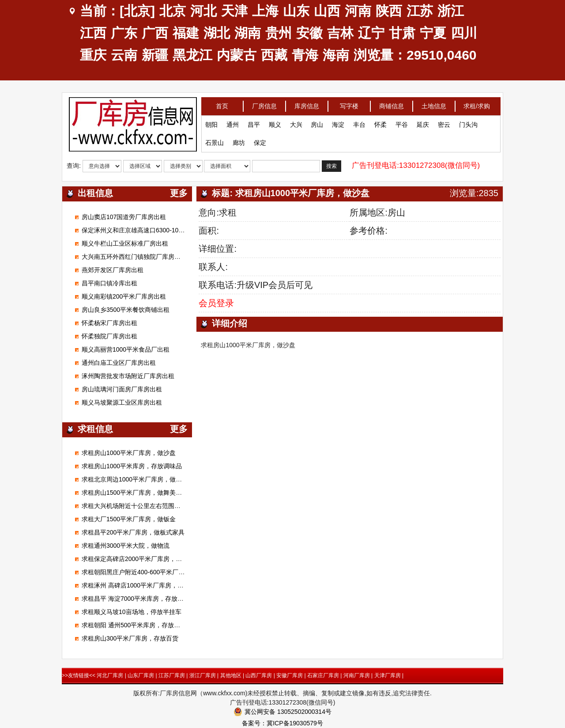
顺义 (275, 121)
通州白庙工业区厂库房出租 (119, 363)
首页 (222, 103)
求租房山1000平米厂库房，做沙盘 (129, 453)
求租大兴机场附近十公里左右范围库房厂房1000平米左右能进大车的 (175, 506)
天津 (234, 11)
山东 (296, 11)
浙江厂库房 (203, 675)
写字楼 (349, 103)
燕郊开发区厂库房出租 (113, 270)
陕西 (389, 11)
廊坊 (239, 140)
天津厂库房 (388, 675)
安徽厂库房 (290, 675)
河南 (358, 11)
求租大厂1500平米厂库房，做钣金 (129, 519)
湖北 (217, 33)
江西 (93, 33)
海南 (336, 55)
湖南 (248, 33)
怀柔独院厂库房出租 (109, 336)
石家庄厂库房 (323, 675)
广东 (124, 33)
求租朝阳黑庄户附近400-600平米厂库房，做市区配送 (155, 572)
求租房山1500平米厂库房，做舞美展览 (135, 493)
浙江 (451, 11)
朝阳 (211, 121)
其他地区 (231, 675)
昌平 (254, 121)
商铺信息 (392, 103)
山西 (327, 11)
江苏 (420, 11)
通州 (233, 121)
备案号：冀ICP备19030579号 (282, 723)
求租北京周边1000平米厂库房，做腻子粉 (138, 479)
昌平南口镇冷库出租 (109, 283)
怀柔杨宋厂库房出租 (109, 323)
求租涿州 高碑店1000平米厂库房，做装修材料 (145, 585)
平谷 (402, 121)
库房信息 (307, 103)
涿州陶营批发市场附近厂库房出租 (128, 376)
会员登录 (216, 303)
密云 (444, 121)
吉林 (340, 33)
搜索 (331, 163)
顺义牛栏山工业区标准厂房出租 (125, 243)
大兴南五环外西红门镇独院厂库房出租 (134, 257)
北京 (173, 11)
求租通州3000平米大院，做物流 (126, 546)
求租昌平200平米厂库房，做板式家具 (133, 532)
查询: (74, 163)
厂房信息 (264, 103)
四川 (464, 33)
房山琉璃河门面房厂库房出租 (122, 389)
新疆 (155, 55)
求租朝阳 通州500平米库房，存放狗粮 (134, 625)
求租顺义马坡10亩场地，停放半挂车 (132, 612)
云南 (124, 55)
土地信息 (434, 103)
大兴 (296, 121)
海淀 (338, 121)
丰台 (359, 121)
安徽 (309, 33)
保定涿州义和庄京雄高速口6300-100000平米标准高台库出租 (165, 230)
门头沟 (468, 121)
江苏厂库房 (172, 675)
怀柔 (380, 121)
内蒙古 (237, 55)
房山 (317, 121)
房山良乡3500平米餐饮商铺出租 (126, 310)
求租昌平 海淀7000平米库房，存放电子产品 (142, 599)
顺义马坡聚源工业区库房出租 (122, 402)
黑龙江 (192, 55)
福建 (186, 33)
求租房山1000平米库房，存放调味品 (132, 466)
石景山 (215, 140)
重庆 (93, 55)
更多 (179, 193)
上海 (265, 11)
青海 (305, 55)
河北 (203, 11)
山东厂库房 (141, 675)
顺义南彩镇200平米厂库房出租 (124, 296)
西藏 (274, 55)
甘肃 (402, 33)
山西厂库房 (259, 675)
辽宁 (371, 33)
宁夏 (433, 33)
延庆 (423, 121)
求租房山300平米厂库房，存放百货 (130, 638)
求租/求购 (477, 103)
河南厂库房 (357, 675)
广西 (155, 33)
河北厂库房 (110, 675)
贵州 (279, 33)
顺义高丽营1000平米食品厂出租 (126, 349)
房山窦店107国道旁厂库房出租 (124, 217)
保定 (260, 140)
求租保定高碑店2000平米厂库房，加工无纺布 (144, 559)
